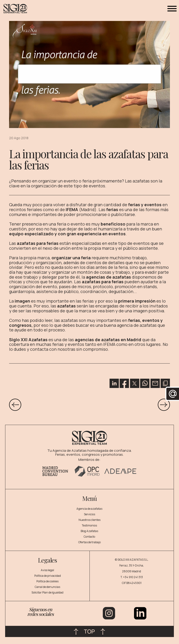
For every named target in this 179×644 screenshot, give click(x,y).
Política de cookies (47, 581)
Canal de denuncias (47, 587)
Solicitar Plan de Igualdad (47, 592)
